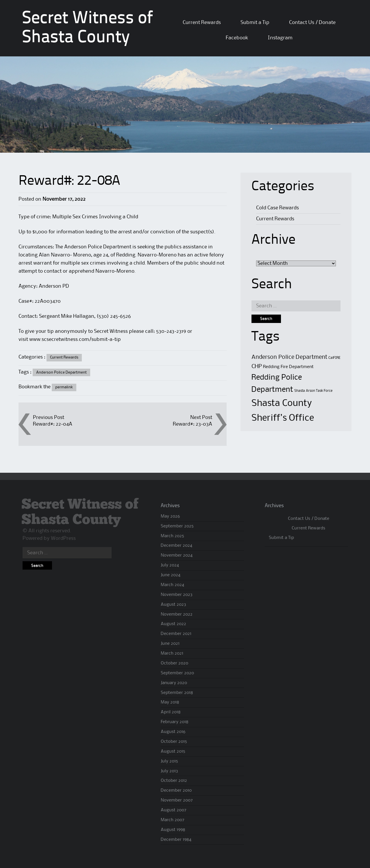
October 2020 (174, 663)
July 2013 (169, 771)
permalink (64, 387)
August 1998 (173, 830)
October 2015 (174, 742)
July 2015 (169, 761)
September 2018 (177, 693)
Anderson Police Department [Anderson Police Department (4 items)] (289, 357)
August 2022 (173, 624)
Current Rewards (202, 23)
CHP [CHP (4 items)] (257, 366)
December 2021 (176, 634)
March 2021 (172, 653)
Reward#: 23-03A (193, 424)
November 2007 (177, 800)
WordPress (63, 538)
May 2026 (170, 516)
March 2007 (173, 820)
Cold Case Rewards (277, 208)
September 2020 (177, 673)
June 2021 (170, 644)
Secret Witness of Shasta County (80, 512)
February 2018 (175, 722)
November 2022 (177, 614)
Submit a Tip (255, 23)
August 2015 (173, 751)
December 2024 (176, 546)
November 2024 (177, 555)
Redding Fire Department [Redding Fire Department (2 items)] (288, 367)
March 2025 (172, 536)
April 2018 (171, 712)
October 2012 (174, 781)
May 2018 (170, 702)
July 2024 (170, 565)
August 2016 (173, 732)
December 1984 (176, 840)
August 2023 (173, 605)
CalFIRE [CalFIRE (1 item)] (334, 358)
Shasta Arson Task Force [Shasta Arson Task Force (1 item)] (313, 391)
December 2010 (176, 791)
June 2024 (171, 575)
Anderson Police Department (61, 372)
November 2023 (177, 595)
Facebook (237, 38)
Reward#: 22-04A (53, 424)
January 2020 (174, 683)
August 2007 (174, 810)
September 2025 (177, 526)
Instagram (280, 38)
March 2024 (172, 585)
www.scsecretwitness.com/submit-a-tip (75, 339)
